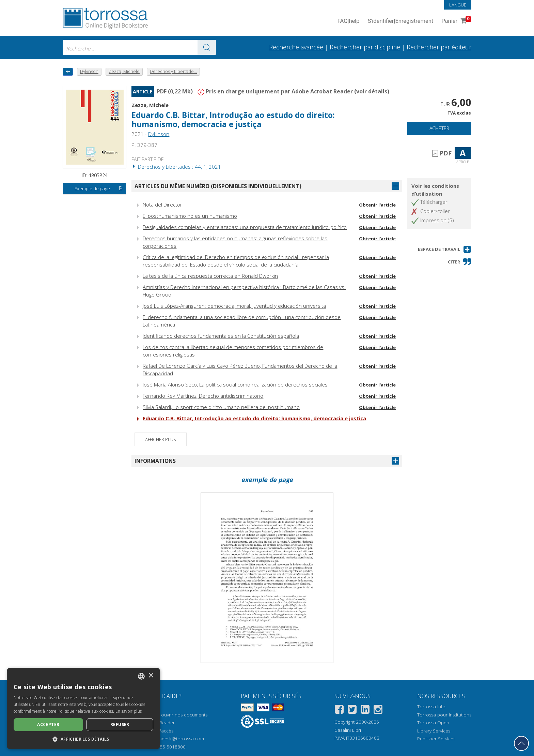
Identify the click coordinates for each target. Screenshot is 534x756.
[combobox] (139, 47)
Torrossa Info (431, 707)
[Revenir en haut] (521, 743)
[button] (445, 249)
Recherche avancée (297, 47)
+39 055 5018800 (167, 747)
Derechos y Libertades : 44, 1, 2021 (176, 167)
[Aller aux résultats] (207, 47)
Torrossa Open (433, 723)
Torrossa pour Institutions (444, 715)
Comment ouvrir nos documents (173, 715)
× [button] (151, 676)
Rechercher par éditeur (439, 47)
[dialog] (83, 708)
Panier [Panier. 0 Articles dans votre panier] (456, 21)
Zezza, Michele (150, 105)
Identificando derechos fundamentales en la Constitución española (221, 336)
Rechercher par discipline (365, 47)
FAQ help (349, 21)
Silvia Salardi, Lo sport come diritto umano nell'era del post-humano (221, 407)
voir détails (372, 91)
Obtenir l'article (377, 205)
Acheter (439, 128)
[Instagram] (378, 710)
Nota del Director (162, 205)
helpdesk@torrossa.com (178, 739)
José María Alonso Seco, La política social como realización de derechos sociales (235, 384)
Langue (458, 5)
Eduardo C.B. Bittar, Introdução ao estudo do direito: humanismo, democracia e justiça (233, 120)
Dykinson (159, 134)
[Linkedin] (365, 710)
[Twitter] (352, 710)
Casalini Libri (348, 730)
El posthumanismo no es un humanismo (190, 216)
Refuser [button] (120, 724)
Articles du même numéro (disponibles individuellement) (218, 186)
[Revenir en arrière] (68, 72)
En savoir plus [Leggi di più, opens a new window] (129, 711)
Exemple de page (99, 189)
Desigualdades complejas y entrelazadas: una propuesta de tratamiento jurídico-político (245, 227)
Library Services (434, 731)
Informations (155, 461)
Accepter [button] (48, 724)
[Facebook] (339, 710)
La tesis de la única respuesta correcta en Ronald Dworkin (210, 276)
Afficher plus (161, 439)
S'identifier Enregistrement (401, 21)
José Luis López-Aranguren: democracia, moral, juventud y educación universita (234, 306)
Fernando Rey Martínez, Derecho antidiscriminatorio (203, 396)
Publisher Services (436, 739)
